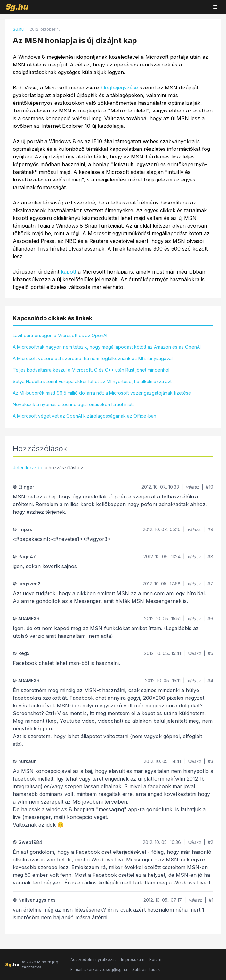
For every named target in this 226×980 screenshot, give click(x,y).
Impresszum (133, 959)
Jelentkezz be (28, 468)
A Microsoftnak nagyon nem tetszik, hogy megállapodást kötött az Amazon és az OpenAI (107, 347)
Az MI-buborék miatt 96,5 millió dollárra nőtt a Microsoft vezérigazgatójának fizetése (102, 393)
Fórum (155, 959)
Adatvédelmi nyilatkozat (93, 959)
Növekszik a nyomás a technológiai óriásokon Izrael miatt (73, 404)
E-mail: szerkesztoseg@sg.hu (99, 970)
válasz (192, 487)
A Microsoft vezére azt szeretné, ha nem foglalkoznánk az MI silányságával (93, 358)
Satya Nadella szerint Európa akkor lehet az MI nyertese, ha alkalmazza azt (92, 381)
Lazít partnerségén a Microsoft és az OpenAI (60, 335)
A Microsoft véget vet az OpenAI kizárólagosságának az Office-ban (85, 416)
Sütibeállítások (146, 970)
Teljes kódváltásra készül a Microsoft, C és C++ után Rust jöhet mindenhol (91, 370)
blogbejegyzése (119, 88)
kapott (69, 272)
